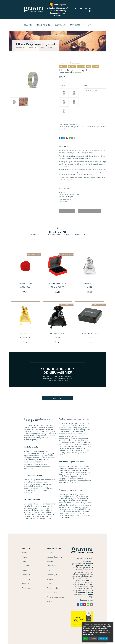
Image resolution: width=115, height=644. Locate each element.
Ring (89, 67)
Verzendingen (52, 573)
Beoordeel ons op (57, 13)
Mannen (96, 67)
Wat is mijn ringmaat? (66, 180)
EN (90, 11)
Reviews (50, 560)
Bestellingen (51, 565)
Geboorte (26, 569)
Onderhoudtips (64, 166)
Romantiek (26, 573)
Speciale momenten (43, 25)
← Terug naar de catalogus (69, 63)
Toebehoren (27, 587)
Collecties (27, 547)
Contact (88, 25)
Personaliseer (67, 211)
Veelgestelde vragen (55, 556)
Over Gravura (61, 25)
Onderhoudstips (53, 587)
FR (90, 9)
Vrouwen (72, 67)
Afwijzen (93, 639)
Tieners (25, 560)
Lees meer (103, 639)
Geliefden (81, 67)
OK (85, 639)
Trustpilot (57, 16)
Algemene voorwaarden (56, 596)
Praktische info (54, 547)
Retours (50, 578)
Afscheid (25, 582)
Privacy (49, 600)
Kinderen (25, 565)
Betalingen (51, 569)
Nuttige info (75, 25)
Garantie (50, 582)
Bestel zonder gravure (89, 211)
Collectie (28, 25)
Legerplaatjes (27, 578)
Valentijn (63, 67)
